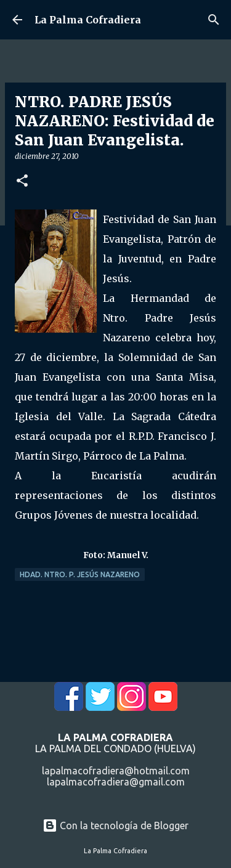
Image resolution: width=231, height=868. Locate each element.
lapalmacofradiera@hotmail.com (116, 771)
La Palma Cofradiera (88, 20)
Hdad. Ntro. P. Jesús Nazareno (80, 574)
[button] (22, 181)
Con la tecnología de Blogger (115, 825)
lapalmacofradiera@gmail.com (116, 782)
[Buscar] (214, 20)
